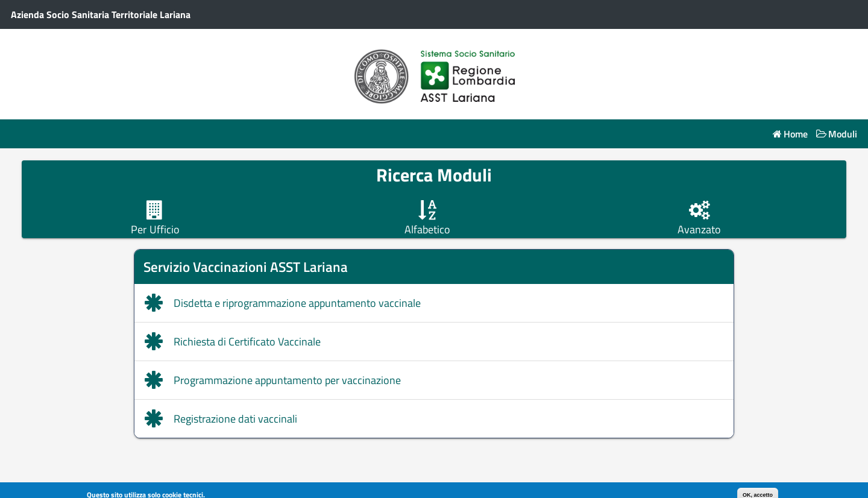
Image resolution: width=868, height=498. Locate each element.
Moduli (843, 134)
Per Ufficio (155, 230)
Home (796, 134)
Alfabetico (427, 230)
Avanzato (699, 230)
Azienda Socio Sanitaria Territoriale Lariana (101, 14)
